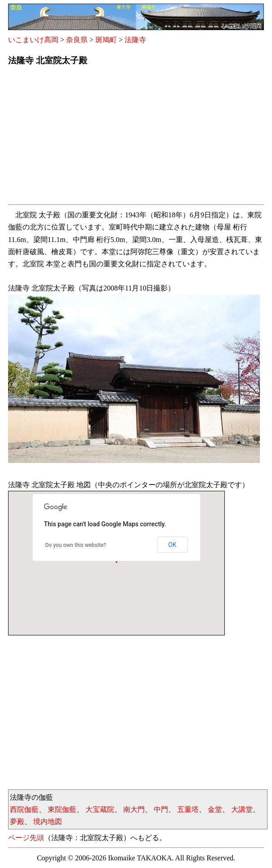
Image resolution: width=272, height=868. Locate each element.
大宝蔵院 (100, 809)
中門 (161, 809)
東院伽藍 (62, 809)
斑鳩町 (106, 40)
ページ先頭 (26, 838)
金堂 (215, 809)
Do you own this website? (76, 545)
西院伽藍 (24, 809)
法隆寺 (135, 40)
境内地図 (48, 822)
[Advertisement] (136, 138)
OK (172, 545)
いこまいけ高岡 (33, 40)
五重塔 (188, 809)
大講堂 (242, 809)
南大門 (134, 809)
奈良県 (77, 40)
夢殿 (17, 822)
